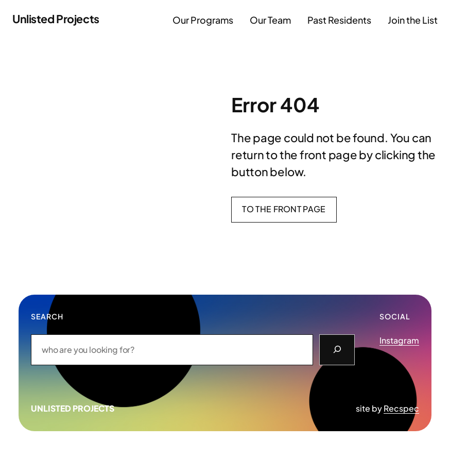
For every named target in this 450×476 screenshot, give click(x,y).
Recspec (401, 408)
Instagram (399, 340)
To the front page (284, 209)
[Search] (337, 350)
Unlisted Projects (56, 19)
